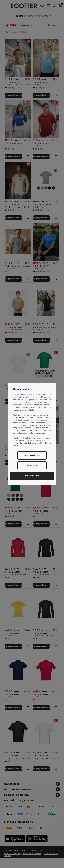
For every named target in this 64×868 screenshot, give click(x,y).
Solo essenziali (32, 455)
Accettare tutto (32, 476)
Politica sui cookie (35, 443)
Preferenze (32, 466)
